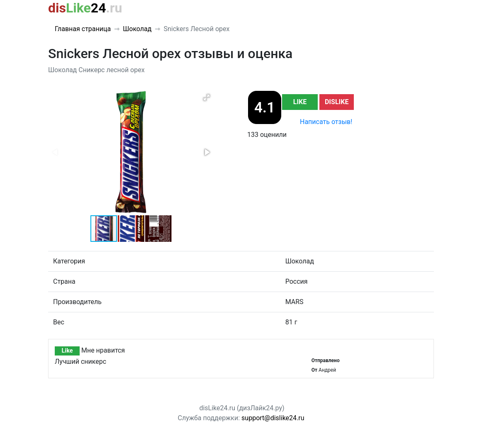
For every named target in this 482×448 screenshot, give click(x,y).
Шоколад (137, 29)
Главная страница (83, 29)
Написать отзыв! (326, 122)
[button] (207, 97)
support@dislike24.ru (273, 418)
